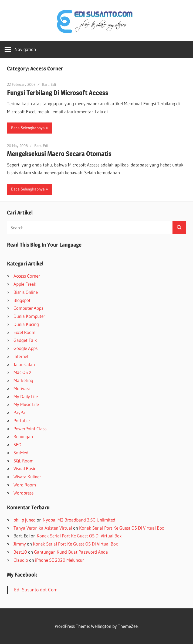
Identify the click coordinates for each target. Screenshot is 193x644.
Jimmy (20, 544)
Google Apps (26, 348)
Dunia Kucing (26, 324)
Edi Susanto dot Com (36, 590)
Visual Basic (25, 468)
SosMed (21, 453)
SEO (17, 444)
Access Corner (27, 276)
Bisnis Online (26, 292)
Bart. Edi (49, 84)
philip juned (25, 520)
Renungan (23, 436)
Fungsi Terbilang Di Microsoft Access (58, 93)
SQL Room (23, 461)
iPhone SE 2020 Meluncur (60, 560)
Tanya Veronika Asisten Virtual (43, 528)
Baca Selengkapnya (28, 128)
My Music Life (26, 404)
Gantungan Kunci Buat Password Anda (71, 552)
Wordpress (23, 493)
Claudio (21, 560)
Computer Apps (28, 308)
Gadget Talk (25, 340)
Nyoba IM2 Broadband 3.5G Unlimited (79, 520)
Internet (21, 356)
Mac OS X (23, 372)
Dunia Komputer (29, 316)
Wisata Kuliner (27, 477)
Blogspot (22, 300)
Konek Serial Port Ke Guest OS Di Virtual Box (121, 528)
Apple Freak (25, 284)
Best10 (20, 552)
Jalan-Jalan (24, 364)
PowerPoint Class (30, 429)
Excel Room (24, 332)
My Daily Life (26, 396)
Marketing (23, 380)
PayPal (20, 412)
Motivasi (22, 388)
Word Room (25, 485)
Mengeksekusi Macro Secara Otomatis (59, 154)
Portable (22, 420)
